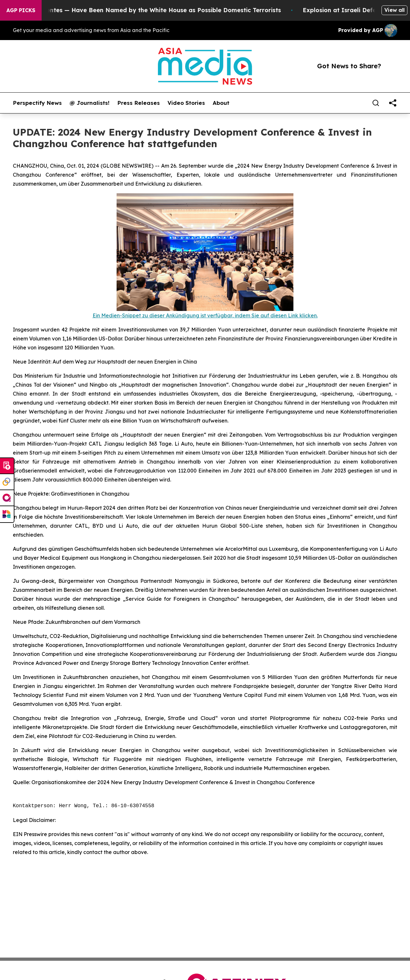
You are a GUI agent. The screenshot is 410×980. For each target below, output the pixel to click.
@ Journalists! (90, 103)
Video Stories (186, 103)
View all (394, 10)
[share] (393, 103)
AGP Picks (21, 10)
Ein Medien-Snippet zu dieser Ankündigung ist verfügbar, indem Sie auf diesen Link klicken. (205, 315)
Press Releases (139, 103)
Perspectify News (37, 103)
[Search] (376, 103)
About (221, 103)
